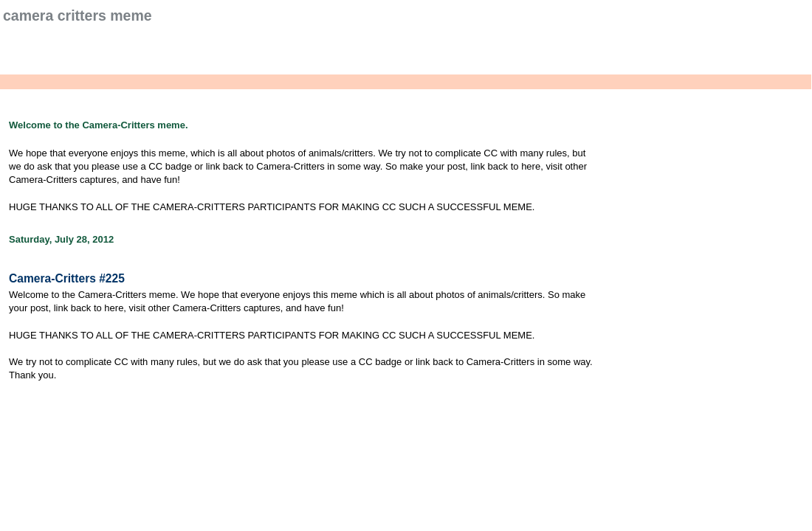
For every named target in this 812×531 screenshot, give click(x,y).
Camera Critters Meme (78, 15)
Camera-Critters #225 (67, 278)
